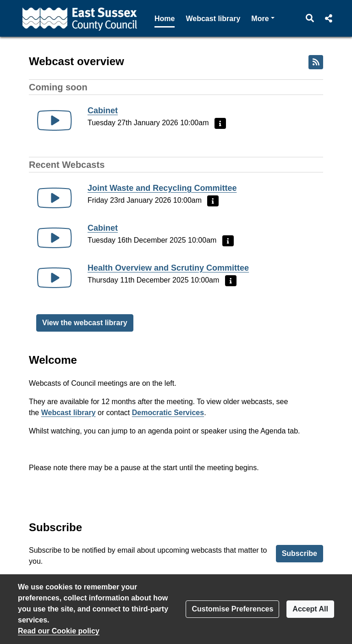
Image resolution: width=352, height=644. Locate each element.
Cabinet (103, 111)
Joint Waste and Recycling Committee (162, 188)
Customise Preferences (232, 609)
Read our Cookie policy (59, 631)
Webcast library (213, 19)
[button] (310, 18)
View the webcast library (85, 323)
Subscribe (300, 553)
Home (165, 19)
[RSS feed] (316, 62)
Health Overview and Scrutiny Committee (168, 268)
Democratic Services (168, 413)
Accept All (310, 609)
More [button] (263, 18)
